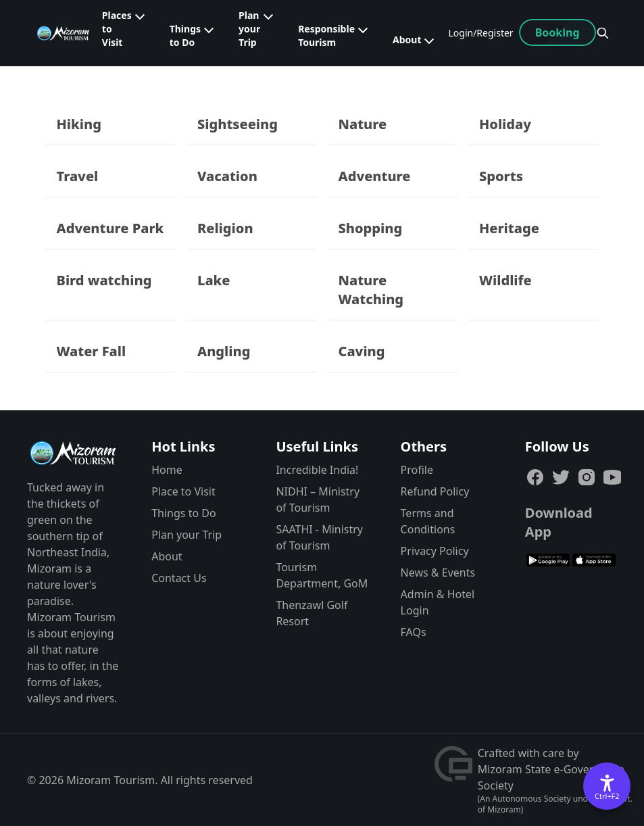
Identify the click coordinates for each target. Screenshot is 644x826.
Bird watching (104, 280)
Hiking (79, 124)
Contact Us (179, 578)
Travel (78, 176)
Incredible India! (317, 470)
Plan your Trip (187, 535)
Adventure (375, 176)
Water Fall (92, 351)
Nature (363, 124)
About (167, 556)
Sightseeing (238, 124)
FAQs (414, 632)
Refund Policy (435, 491)
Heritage (509, 228)
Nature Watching (371, 290)
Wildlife (505, 280)
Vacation (227, 176)
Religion (225, 228)
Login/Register (480, 33)
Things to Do (183, 513)
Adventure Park (110, 228)
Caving (362, 351)
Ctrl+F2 (607, 796)
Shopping (371, 228)
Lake (214, 280)
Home (167, 470)
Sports (501, 176)
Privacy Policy (435, 551)
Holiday (505, 124)
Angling (224, 351)
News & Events (438, 573)
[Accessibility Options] (607, 786)
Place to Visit (183, 491)
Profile (417, 470)
